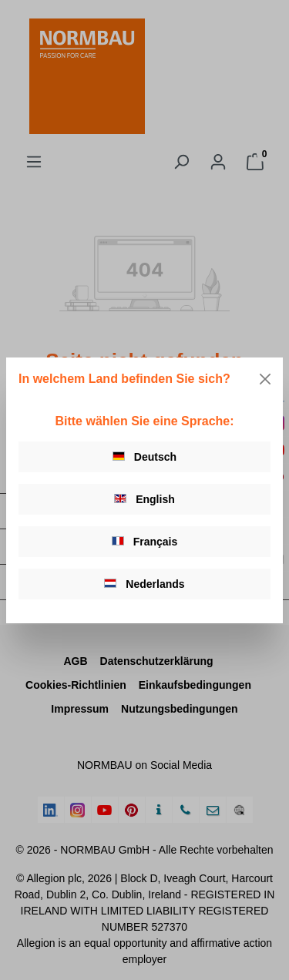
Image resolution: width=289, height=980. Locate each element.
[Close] (265, 379)
